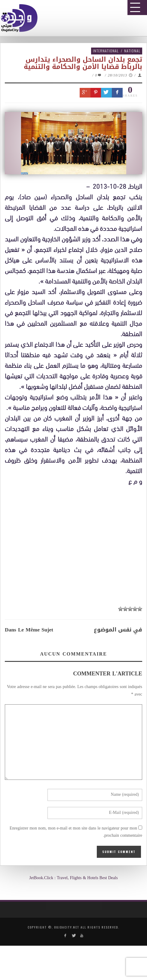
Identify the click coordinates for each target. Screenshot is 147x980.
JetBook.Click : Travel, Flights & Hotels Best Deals (73, 878)
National (132, 51)
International (106, 51)
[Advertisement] (76, 721)
